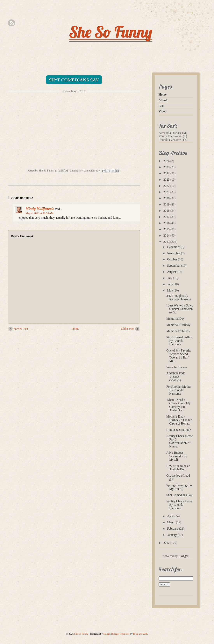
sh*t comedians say (89, 171)
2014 (167, 235)
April (171, 516)
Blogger (183, 556)
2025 (167, 167)
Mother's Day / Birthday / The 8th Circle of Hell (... (179, 420)
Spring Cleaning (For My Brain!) (180, 487)
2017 (167, 217)
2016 (167, 223)
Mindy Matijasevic (40, 208)
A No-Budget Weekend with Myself (177, 456)
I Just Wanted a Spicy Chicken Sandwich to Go (180, 309)
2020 (167, 198)
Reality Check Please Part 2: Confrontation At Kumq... (180, 441)
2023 (167, 180)
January (172, 535)
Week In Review (177, 367)
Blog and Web (140, 634)
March (172, 522)
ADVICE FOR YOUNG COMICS (176, 377)
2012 (167, 543)
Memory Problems (178, 331)
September (174, 266)
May (170, 290)
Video (162, 111)
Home (76, 329)
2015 (167, 229)
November (174, 253)
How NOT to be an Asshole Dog (178, 468)
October (173, 259)
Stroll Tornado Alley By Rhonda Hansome (179, 341)
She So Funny (111, 32)
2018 (167, 211)
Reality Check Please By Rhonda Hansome (180, 505)
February (173, 529)
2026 (167, 161)
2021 (167, 192)
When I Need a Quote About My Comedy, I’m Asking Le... (178, 405)
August (172, 272)
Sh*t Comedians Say (74, 80)
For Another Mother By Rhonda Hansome (179, 390)
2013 (167, 242)
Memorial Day (175, 319)
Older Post (128, 329)
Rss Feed (11, 23)
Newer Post (21, 329)
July (170, 278)
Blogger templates (120, 634)
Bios (161, 106)
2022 (167, 186)
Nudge (107, 634)
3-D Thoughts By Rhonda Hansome (179, 297)
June (170, 284)
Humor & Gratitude (179, 430)
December (174, 247)
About (163, 100)
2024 (167, 173)
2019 (167, 204)
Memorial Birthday (178, 325)
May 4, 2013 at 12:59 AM (39, 213)
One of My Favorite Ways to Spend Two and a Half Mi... (179, 356)
